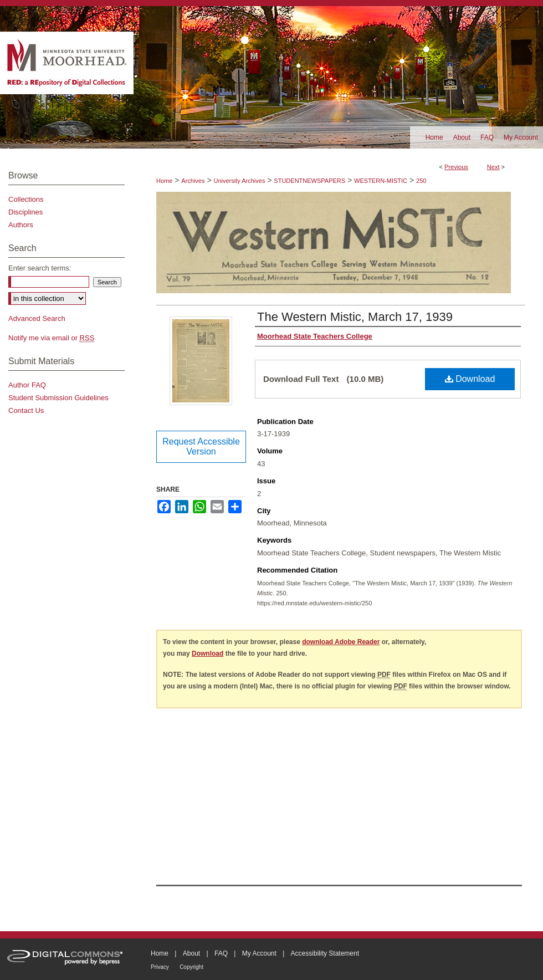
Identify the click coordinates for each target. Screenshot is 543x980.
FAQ (221, 953)
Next (493, 167)
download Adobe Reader (341, 642)
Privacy (160, 967)
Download (470, 379)
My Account (259, 953)
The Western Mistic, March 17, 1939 (355, 317)
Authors (21, 225)
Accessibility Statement (325, 953)
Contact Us (26, 410)
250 (421, 181)
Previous (456, 167)
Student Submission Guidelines (58, 398)
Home (164, 181)
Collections (26, 199)
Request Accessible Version (201, 446)
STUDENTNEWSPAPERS (309, 181)
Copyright (191, 967)
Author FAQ (27, 385)
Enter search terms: (40, 268)
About (191, 953)
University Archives (239, 181)
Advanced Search (37, 318)
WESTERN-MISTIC (381, 181)
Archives (193, 181)
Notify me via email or (51, 338)
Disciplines (25, 212)
